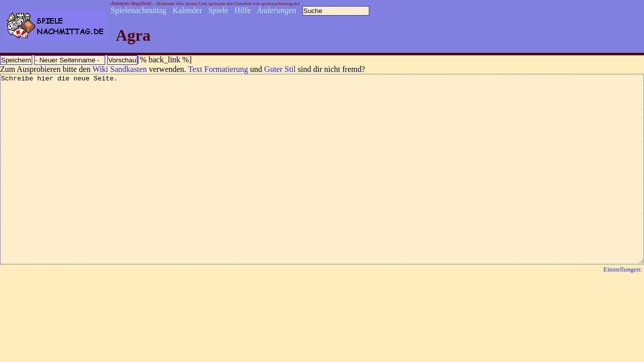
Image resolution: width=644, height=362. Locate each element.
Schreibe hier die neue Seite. (322, 188)
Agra (133, 35)
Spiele (218, 10)
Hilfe (243, 10)
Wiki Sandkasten (120, 69)
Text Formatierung (218, 69)
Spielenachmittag (139, 10)
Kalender (187, 10)
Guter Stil (280, 69)
